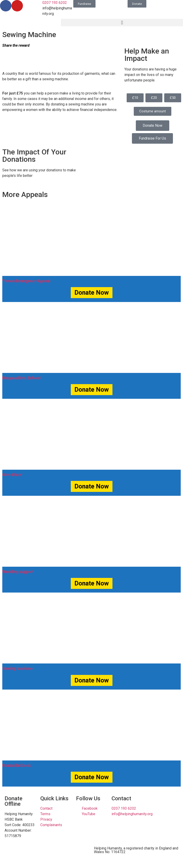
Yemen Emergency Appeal (26, 281)
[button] (122, 23)
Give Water (12, 475)
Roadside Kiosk (16, 766)
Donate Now (92, 293)
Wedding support (18, 572)
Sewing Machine (17, 669)
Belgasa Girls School (21, 378)
